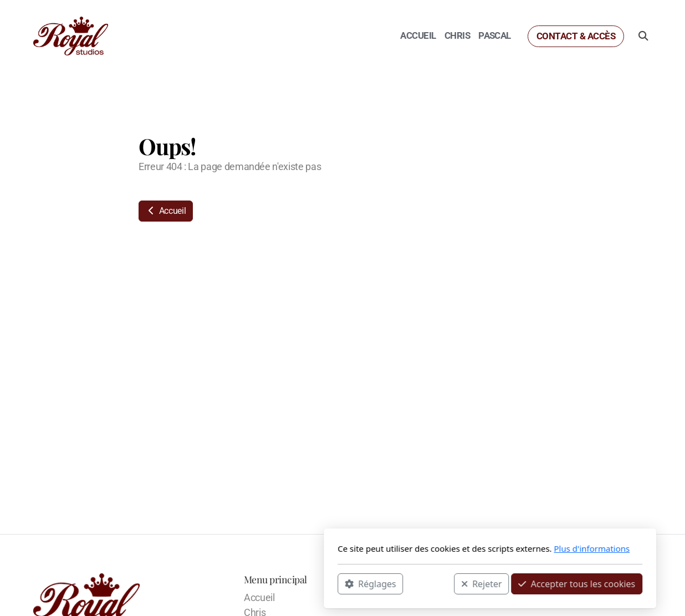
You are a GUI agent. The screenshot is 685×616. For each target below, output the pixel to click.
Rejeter (334, 583)
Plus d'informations (444, 548)
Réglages (223, 583)
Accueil (166, 211)
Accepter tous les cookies (429, 583)
